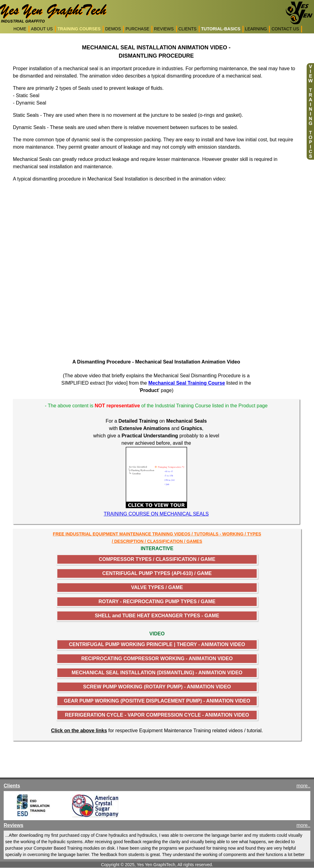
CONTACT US (285, 29)
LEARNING (256, 29)
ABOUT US (42, 29)
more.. (303, 786)
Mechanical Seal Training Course (187, 383)
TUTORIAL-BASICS (221, 29)
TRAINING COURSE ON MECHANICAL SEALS (156, 514)
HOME (20, 29)
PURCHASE (137, 29)
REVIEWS (164, 29)
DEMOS (113, 29)
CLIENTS (188, 29)
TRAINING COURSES (79, 29)
